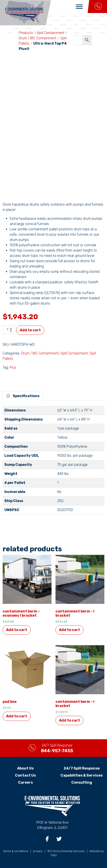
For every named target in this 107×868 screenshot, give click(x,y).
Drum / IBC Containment (38, 38)
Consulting (82, 782)
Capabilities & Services (82, 775)
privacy (38, 851)
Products (26, 33)
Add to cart (30, 330)
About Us (25, 768)
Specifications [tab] (23, 396)
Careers (25, 782)
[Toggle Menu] (79, 7)
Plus (13, 367)
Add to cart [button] (17, 630)
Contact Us (25, 775)
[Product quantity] (9, 330)
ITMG (54, 855)
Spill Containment (51, 33)
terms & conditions (16, 851)
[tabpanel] (53, 462)
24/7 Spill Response (82, 768)
